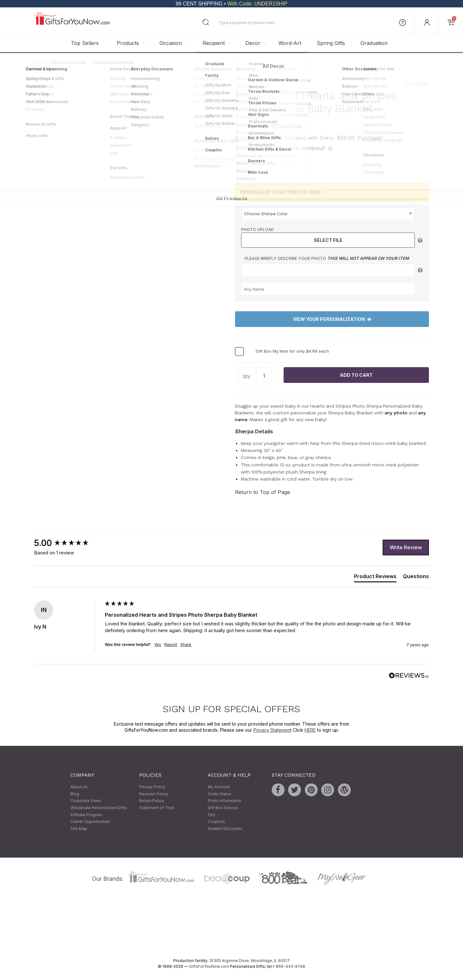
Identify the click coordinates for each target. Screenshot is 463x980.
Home (40, 62)
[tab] (375, 578)
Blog (75, 794)
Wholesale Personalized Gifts (99, 808)
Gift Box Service (223, 808)
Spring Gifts (331, 43)
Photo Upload (258, 229)
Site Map (79, 829)
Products (128, 43)
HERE (310, 730)
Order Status (220, 794)
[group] (68, 543)
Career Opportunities (90, 822)
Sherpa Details (254, 431)
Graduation (374, 43)
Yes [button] (158, 645)
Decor (253, 43)
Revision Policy (154, 794)
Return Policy (152, 801)
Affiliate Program (86, 815)
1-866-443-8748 (289, 967)
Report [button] (171, 645)
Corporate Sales (86, 801)
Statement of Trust (157, 808)
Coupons (216, 822)
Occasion (171, 43)
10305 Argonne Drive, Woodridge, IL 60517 (250, 961)
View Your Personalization (332, 319)
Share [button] (186, 645)
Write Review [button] (406, 547)
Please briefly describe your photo (327, 259)
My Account (219, 787)
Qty (247, 376)
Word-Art (290, 43)
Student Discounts (225, 829)
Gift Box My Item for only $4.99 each (292, 351)
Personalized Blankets (113, 62)
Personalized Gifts (69, 62)
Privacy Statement (272, 730)
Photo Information (225, 801)
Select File (328, 240)
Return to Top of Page (263, 492)
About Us (79, 787)
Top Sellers (85, 43)
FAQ (212, 815)
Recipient (214, 43)
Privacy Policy (152, 787)
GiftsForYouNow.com (209, 967)
